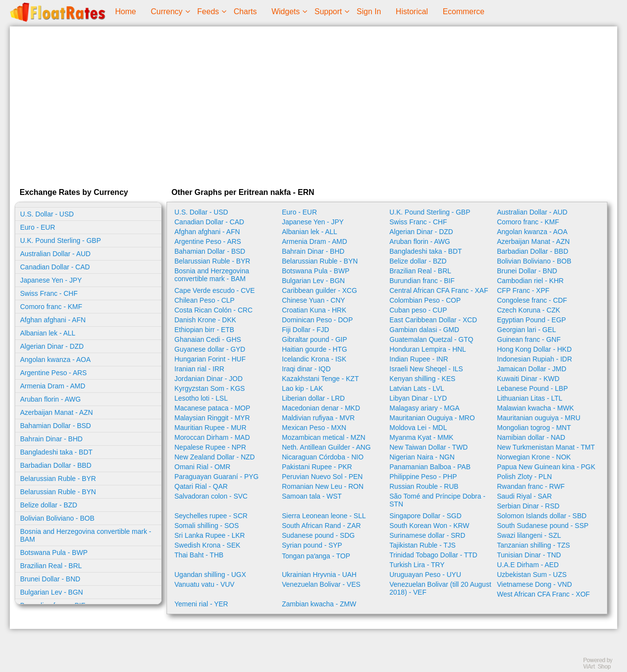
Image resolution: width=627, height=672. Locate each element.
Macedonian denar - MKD (321, 408)
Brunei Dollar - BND (50, 579)
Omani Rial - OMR (202, 467)
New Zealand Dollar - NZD (215, 457)
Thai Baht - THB (199, 555)
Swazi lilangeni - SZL (529, 535)
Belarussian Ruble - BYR (58, 479)
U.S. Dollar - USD (47, 214)
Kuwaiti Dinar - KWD (529, 379)
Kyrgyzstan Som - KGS (210, 388)
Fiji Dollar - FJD (306, 330)
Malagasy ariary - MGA (424, 408)
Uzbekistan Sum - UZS (532, 575)
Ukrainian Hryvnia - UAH (319, 575)
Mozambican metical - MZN (324, 437)
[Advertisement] (313, 105)
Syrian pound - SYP (312, 545)
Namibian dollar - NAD (531, 437)
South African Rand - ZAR (322, 526)
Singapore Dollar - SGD (425, 516)
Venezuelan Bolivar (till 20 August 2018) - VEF (440, 588)
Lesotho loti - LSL (201, 398)
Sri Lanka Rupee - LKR (210, 535)
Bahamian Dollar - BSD (56, 426)
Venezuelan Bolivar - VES (321, 584)
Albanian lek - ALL (48, 333)
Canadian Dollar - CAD (55, 267)
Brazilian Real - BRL (51, 566)
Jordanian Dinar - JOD (208, 379)
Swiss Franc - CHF (49, 293)
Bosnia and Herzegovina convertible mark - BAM (86, 535)
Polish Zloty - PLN (525, 477)
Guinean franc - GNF (529, 339)
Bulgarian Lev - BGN (51, 592)
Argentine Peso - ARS (53, 373)
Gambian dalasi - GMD (424, 330)
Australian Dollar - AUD (55, 254)
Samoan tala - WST (312, 496)
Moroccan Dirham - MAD (212, 437)
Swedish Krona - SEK (207, 545)
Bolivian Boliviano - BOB (57, 518)
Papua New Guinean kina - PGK (546, 467)
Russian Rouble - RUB (424, 486)
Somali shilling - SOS (207, 526)
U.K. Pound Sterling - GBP (60, 240)
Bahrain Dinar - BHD (51, 439)
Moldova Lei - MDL (418, 428)
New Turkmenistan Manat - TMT (546, 447)
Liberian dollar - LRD (313, 398)
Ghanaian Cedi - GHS (208, 339)
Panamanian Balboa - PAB (430, 467)
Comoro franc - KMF (51, 307)
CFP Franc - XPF (523, 290)
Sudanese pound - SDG (319, 535)
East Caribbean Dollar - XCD (433, 320)
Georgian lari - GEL (527, 330)
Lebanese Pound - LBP (533, 388)
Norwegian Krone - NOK (534, 457)
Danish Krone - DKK (205, 320)
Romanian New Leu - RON (323, 486)
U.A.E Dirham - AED (528, 565)
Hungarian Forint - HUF (210, 359)
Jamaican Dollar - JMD (532, 369)
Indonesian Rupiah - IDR (535, 359)
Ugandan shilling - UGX (210, 575)
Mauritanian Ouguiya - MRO (432, 418)
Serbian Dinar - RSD (529, 506)
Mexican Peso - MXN (314, 428)
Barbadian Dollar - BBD (56, 465)
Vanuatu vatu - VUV (205, 584)
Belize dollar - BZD (49, 505)
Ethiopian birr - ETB (204, 330)
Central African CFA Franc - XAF (439, 290)
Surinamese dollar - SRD (427, 535)
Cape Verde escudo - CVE (215, 290)
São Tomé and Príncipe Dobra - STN (437, 500)
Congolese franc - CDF (532, 300)
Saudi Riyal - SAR (525, 496)
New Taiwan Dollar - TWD (429, 447)
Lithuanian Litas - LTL (530, 398)
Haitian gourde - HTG (315, 349)
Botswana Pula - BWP (54, 552)
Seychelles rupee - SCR (211, 516)
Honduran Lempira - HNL (428, 349)
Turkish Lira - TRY (417, 565)
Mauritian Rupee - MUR (210, 428)
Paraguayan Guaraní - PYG (217, 477)
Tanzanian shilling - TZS (534, 545)
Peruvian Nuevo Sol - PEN (323, 477)
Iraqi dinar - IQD (307, 369)
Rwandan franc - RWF (531, 486)
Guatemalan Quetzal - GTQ (431, 339)
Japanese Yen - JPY (51, 280)
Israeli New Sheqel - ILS (426, 369)
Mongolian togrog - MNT (534, 428)
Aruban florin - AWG (50, 399)
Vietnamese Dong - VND (535, 584)
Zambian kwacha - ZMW (319, 604)
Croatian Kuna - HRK (314, 310)
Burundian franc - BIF (422, 281)
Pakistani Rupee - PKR (317, 467)
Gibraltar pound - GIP (315, 339)
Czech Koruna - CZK (529, 310)
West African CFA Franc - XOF (544, 594)
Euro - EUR (38, 227)
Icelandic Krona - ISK (314, 359)
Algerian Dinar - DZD (52, 346)
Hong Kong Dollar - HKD (535, 349)
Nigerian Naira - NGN (422, 457)
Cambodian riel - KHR (531, 281)
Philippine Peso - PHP (423, 477)
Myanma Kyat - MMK (422, 437)
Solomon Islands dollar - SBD (542, 516)
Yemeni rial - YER (201, 604)
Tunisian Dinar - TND (529, 555)
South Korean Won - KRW (429, 526)
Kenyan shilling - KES (422, 379)
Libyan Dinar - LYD (418, 398)
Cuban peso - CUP (418, 310)
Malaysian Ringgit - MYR (212, 418)
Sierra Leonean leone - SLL (324, 516)
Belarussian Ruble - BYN (58, 492)
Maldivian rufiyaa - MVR (319, 418)
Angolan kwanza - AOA (55, 360)
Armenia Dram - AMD (53, 386)
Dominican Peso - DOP (318, 320)
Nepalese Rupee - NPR (210, 447)
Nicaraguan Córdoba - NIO (323, 457)
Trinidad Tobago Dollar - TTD (433, 555)
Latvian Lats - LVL (417, 388)
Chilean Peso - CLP (205, 300)
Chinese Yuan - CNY (314, 300)
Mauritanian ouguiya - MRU (539, 418)
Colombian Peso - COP (425, 300)
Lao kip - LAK (303, 388)
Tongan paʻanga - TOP (316, 556)
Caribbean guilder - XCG (320, 290)
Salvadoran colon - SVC (211, 496)
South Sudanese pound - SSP (543, 526)
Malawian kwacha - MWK (536, 408)
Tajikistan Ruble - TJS (422, 545)
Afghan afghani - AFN (53, 320)
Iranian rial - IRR (199, 369)
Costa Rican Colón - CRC (214, 310)
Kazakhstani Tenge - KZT (321, 379)
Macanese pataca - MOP (212, 408)
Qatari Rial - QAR (201, 486)
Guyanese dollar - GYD (210, 349)
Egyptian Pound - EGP (532, 320)
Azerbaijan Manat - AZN (57, 412)
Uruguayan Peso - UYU (425, 575)
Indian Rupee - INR (419, 359)
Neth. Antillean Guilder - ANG (326, 447)
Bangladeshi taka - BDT (56, 452)
